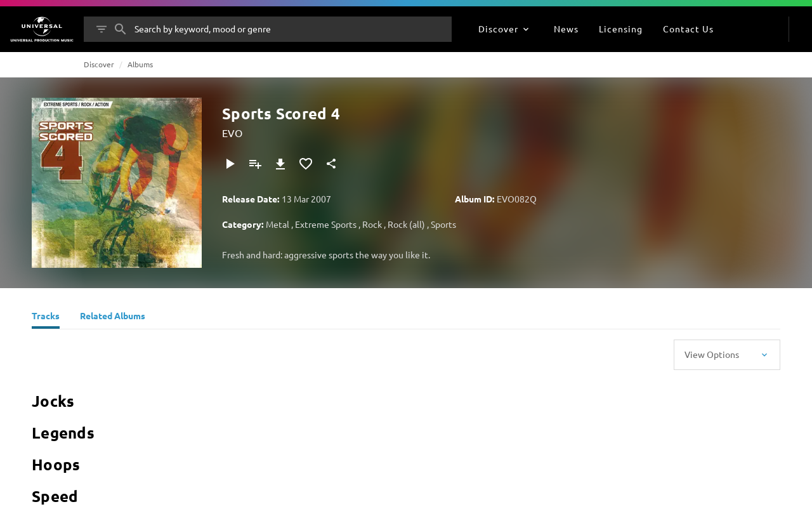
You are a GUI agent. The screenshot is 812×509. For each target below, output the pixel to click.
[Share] (331, 164)
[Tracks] (46, 317)
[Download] (280, 164)
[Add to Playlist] (255, 164)
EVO (232, 133)
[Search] (121, 29)
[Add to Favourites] (306, 164)
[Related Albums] (113, 317)
